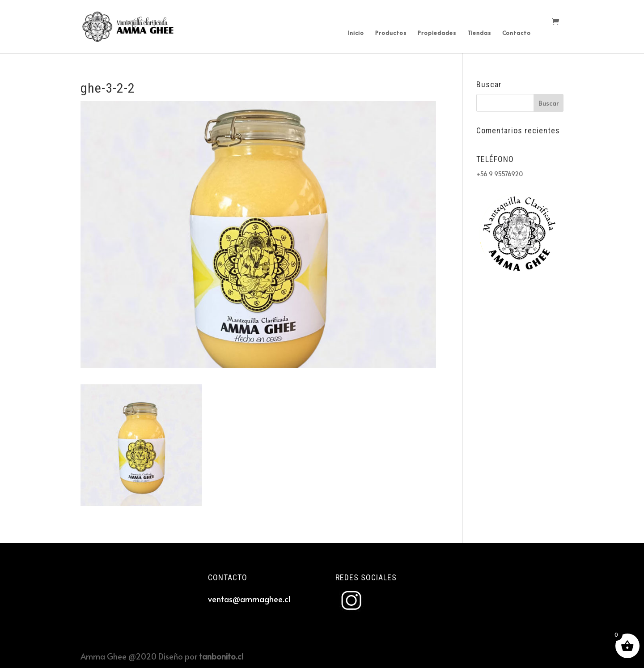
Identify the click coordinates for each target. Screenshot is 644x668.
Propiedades (437, 33)
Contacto (517, 33)
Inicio (356, 33)
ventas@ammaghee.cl (249, 599)
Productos (391, 33)
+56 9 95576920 (500, 174)
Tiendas (479, 33)
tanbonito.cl (221, 656)
